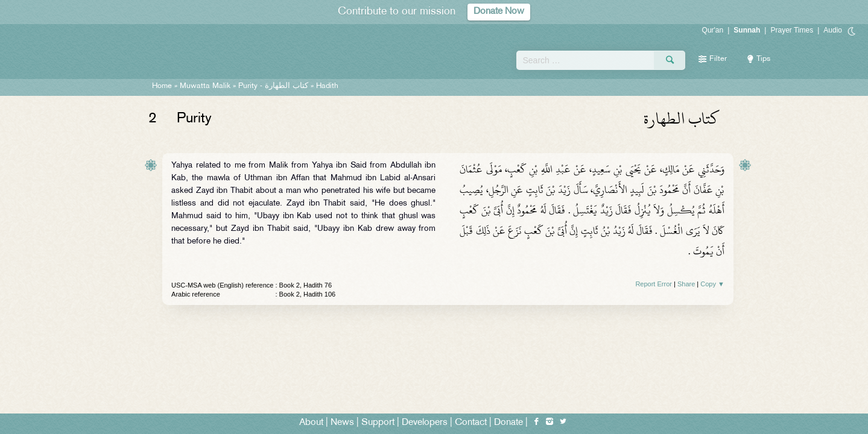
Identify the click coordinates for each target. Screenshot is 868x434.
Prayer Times (792, 30)
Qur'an (713, 30)
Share (686, 284)
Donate (508, 423)
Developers (425, 423)
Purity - (274, 86)
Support (378, 423)
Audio (833, 30)
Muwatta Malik (205, 86)
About (311, 423)
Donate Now (499, 12)
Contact (471, 423)
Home (162, 86)
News (342, 423)
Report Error (654, 284)
